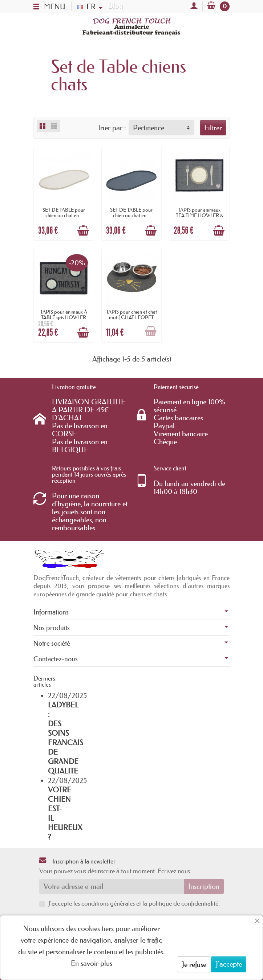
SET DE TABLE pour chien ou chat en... (64, 212)
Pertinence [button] (149, 128)
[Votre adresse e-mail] (112, 886)
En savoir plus (92, 963)
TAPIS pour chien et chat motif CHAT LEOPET (131, 314)
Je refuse (194, 964)
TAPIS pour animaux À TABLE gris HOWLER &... (64, 317)
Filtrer (213, 128)
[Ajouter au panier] (83, 230)
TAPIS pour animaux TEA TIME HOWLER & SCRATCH (199, 215)
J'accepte (229, 964)
